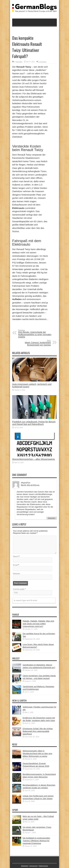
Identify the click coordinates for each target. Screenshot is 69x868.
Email (15, 565)
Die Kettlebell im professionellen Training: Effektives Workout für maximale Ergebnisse (36, 841)
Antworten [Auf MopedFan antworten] (52, 518)
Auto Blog (19, 62)
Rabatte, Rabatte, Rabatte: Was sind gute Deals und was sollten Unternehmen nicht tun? (38, 624)
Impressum (33, 866)
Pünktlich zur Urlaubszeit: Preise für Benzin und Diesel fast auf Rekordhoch (34, 423)
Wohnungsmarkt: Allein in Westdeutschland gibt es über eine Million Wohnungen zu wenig (37, 753)
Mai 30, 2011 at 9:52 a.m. (30, 485)
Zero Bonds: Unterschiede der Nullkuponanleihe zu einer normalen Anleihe (36, 334)
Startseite (25, 866)
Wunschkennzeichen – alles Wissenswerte (34, 459)
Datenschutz (43, 866)
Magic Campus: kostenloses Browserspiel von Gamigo (33, 343)
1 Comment (43, 62)
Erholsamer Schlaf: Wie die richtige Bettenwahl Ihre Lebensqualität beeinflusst (38, 731)
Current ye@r (19, 589)
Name (16, 556)
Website (16, 574)
